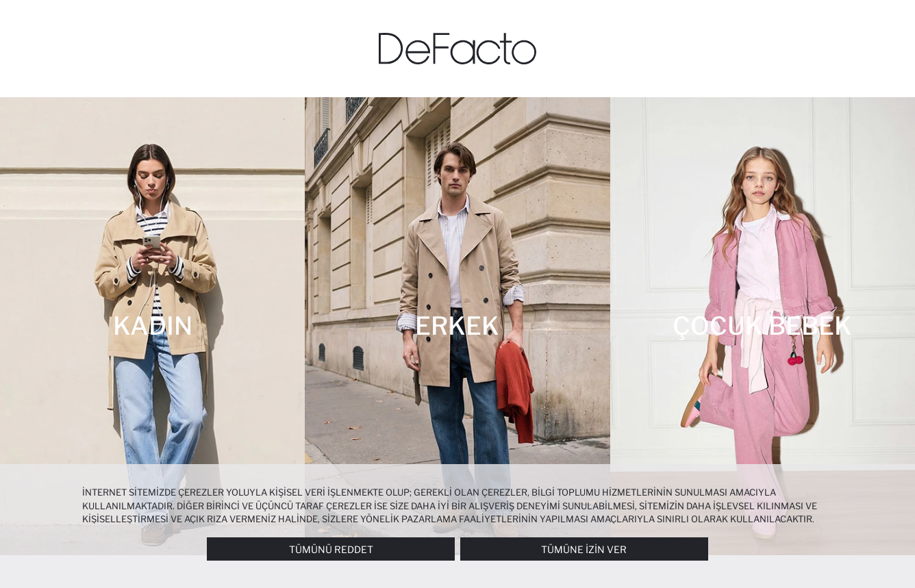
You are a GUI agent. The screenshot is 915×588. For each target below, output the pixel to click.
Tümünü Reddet (331, 549)
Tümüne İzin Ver (584, 549)
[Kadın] (152, 326)
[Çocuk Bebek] (763, 326)
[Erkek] (457, 326)
